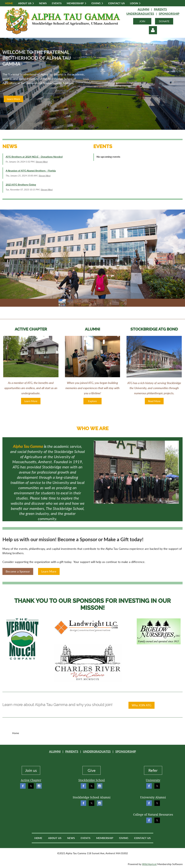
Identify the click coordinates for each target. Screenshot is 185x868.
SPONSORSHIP (169, 14)
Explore (92, 401)
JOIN (142, 21)
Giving (124, 838)
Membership (105, 838)
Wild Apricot (149, 864)
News (71, 838)
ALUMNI (143, 9)
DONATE (164, 21)
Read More (154, 401)
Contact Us (142, 838)
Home (38, 838)
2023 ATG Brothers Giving (21, 184)
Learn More (13, 99)
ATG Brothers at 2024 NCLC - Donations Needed (34, 157)
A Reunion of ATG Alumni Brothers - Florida (31, 171)
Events (86, 838)
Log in (153, 30)
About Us (55, 838)
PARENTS (160, 9)
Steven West (42, 162)
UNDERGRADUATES (140, 14)
